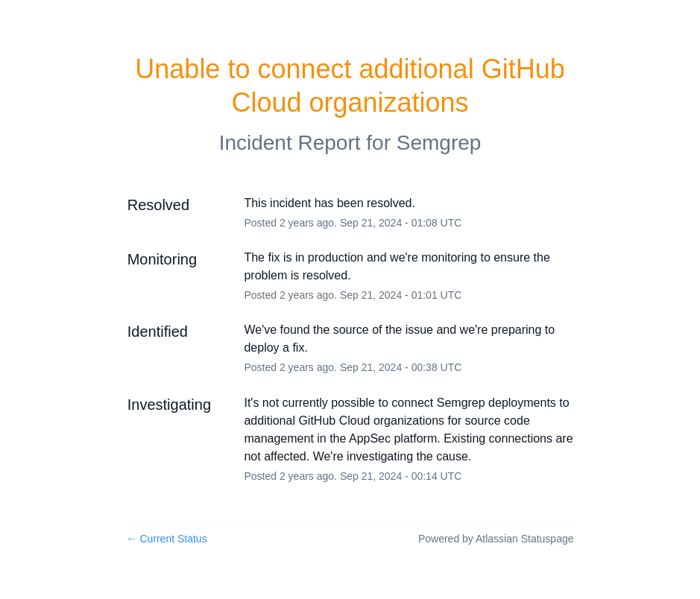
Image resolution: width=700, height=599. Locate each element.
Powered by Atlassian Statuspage (496, 539)
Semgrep (439, 143)
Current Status (167, 539)
